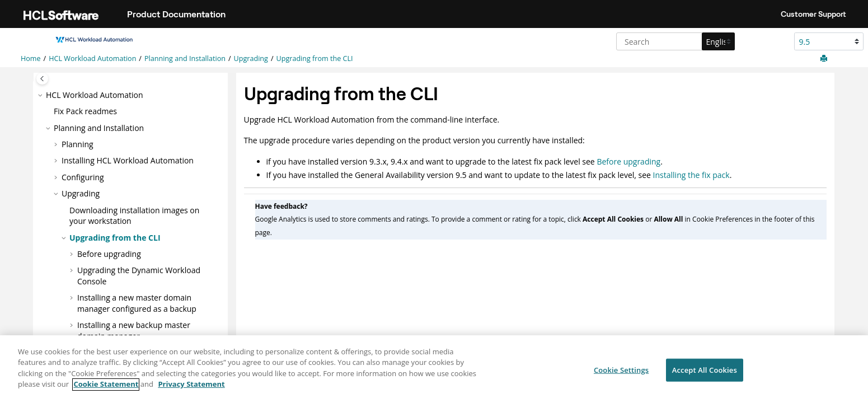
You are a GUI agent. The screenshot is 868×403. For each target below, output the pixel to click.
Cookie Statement (106, 390)
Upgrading (251, 58)
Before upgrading (109, 254)
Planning (78, 144)
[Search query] (674, 41)
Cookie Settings (621, 376)
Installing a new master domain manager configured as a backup (137, 303)
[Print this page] (825, 59)
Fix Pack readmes (85, 111)
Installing (128, 160)
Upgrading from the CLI (315, 58)
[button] (41, 95)
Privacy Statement (191, 390)
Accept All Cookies (705, 376)
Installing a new (134, 331)
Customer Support (813, 14)
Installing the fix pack (691, 175)
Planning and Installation (185, 58)
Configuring (83, 177)
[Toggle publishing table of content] (42, 79)
